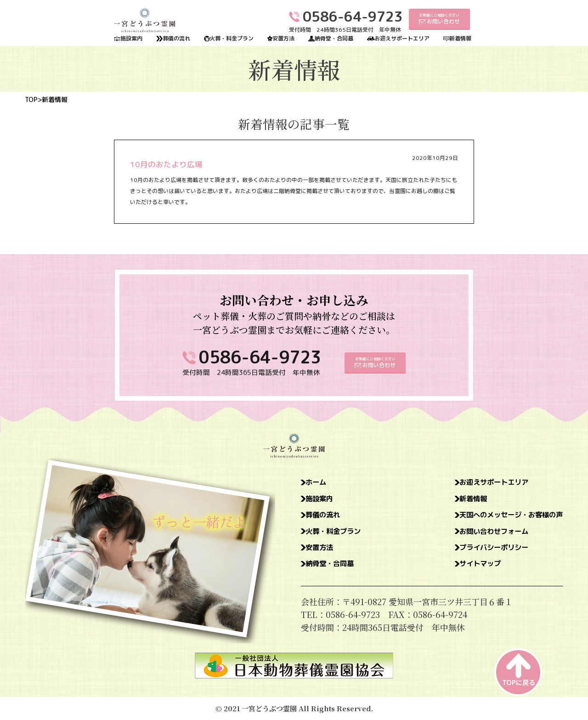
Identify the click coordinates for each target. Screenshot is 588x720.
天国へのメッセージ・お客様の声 (501, 518)
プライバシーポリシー (480, 553)
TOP (31, 100)
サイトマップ (464, 570)
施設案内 (131, 39)
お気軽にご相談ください (439, 19)
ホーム (319, 483)
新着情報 (460, 39)
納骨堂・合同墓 (334, 39)
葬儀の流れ (176, 39)
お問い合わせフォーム (480, 535)
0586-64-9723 (260, 357)
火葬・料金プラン (232, 39)
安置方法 (283, 39)
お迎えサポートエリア (402, 39)
